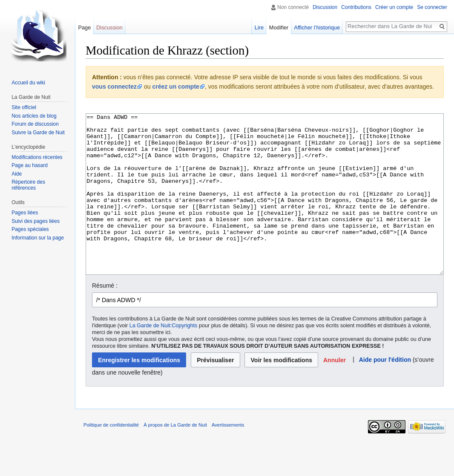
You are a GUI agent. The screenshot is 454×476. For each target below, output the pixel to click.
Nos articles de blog (34, 116)
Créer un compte (394, 7)
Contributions (356, 7)
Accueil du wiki (28, 83)
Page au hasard (30, 165)
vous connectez (114, 87)
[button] (335, 392)
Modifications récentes (37, 157)
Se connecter (432, 7)
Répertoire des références (28, 185)
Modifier (279, 27)
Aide (17, 174)
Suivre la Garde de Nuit (38, 133)
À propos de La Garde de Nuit (175, 457)
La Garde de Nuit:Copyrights (164, 358)
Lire (259, 27)
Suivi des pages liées (36, 221)
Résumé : (105, 317)
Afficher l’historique (317, 27)
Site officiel (24, 107)
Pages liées (25, 213)
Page (84, 27)
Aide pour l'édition (385, 392)
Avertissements (228, 457)
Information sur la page (38, 238)
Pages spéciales (30, 229)
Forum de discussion (35, 124)
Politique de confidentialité (111, 457)
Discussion (325, 7)
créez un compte (175, 87)
